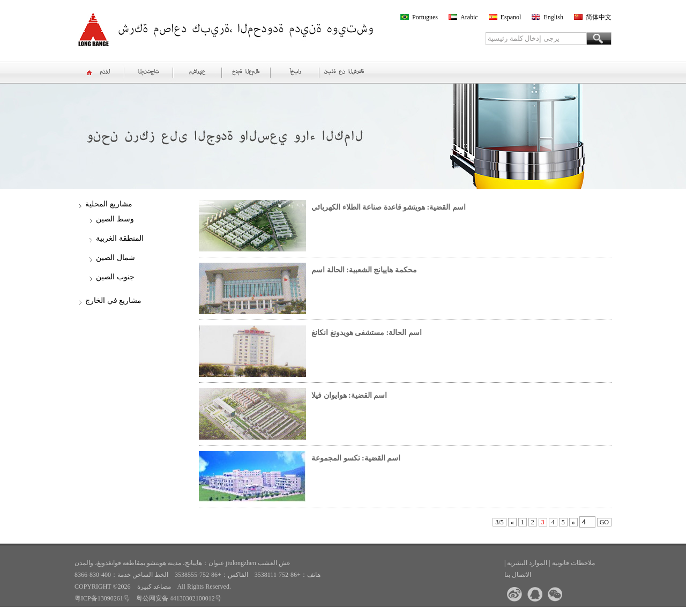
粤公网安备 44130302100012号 (179, 598)
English (553, 17)
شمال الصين (115, 258)
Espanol (511, 17)
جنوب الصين (115, 277)
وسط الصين (115, 219)
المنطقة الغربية (120, 238)
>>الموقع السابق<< (107, 610)
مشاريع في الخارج (113, 300)
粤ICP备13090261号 (102, 598)
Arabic (469, 17)
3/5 (499, 522)
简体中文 (599, 17)
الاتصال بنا (518, 575)
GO (604, 522)
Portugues (425, 17)
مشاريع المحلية (109, 204)
